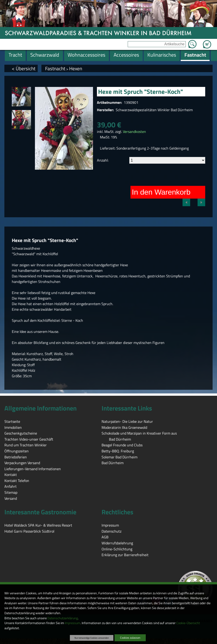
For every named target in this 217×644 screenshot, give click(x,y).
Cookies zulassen (130, 638)
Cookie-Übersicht (188, 623)
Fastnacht (55, 68)
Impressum (73, 623)
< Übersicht (24, 68)
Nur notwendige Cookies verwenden (92, 638)
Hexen (76, 68)
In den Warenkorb (161, 192)
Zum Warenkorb (207, 42)
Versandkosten (134, 132)
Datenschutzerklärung (63, 618)
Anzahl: (103, 160)
